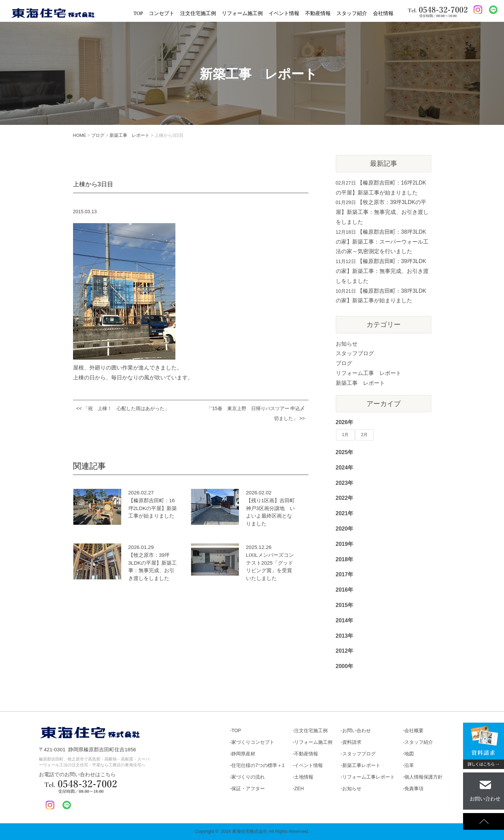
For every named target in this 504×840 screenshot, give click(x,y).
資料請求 (352, 742)
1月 (345, 435)
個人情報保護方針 (423, 777)
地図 (409, 754)
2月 (364, 435)
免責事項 (414, 788)
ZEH (299, 788)
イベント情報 (284, 13)
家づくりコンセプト (253, 742)
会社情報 (383, 13)
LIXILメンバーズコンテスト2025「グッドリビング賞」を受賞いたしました (270, 567)
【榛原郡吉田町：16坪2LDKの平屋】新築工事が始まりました (153, 508)
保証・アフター (248, 788)
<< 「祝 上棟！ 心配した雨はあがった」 (123, 408)
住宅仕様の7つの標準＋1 (258, 765)
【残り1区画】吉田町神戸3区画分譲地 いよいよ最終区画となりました (270, 512)
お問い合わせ (357, 730)
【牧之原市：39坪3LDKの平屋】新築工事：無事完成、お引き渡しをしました (153, 567)
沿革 (409, 765)
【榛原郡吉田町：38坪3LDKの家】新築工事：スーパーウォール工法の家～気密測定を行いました (382, 242)
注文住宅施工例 (198, 13)
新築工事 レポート (360, 383)
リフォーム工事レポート (369, 777)
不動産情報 (318, 13)
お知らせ (347, 344)
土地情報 (304, 777)
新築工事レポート (361, 765)
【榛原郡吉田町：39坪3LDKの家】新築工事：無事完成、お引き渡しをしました (382, 271)
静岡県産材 (243, 754)
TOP (138, 13)
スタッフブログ (355, 353)
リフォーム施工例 (242, 13)
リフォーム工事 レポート (369, 373)
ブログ (344, 363)
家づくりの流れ (248, 777)
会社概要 (414, 730)
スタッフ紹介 (352, 13)
